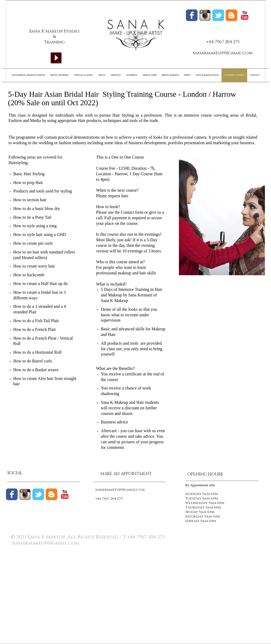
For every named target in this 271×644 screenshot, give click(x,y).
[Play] (56, 58)
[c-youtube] (245, 15)
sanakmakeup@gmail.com (223, 53)
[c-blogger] (51, 494)
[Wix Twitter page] (218, 15)
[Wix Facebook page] (192, 15)
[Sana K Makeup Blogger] (231, 15)
